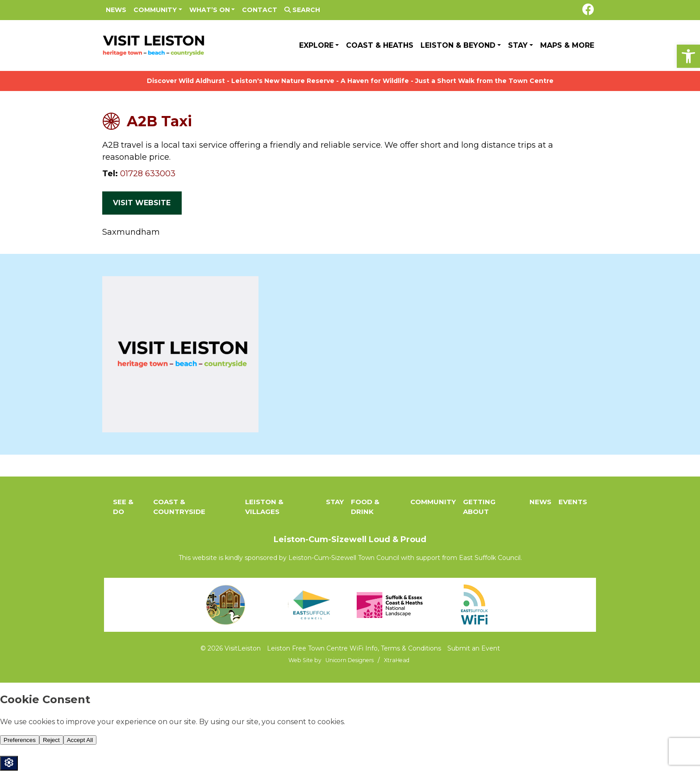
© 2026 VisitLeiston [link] (231, 648)
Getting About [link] (479, 507)
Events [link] (573, 502)
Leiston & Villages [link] (264, 507)
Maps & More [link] (567, 45)
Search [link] (302, 10)
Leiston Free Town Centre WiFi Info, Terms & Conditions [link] (354, 648)
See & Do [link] (123, 507)
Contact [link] (260, 10)
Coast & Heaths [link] (380, 45)
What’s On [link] (210, 10)
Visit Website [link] (142, 203)
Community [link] (155, 10)
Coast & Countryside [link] (179, 507)
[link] (688, 56)
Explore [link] (316, 45)
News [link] (116, 10)
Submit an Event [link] (474, 648)
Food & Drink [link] (365, 507)
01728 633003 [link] (148, 174)
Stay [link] (518, 45)
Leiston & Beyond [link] (458, 45)
